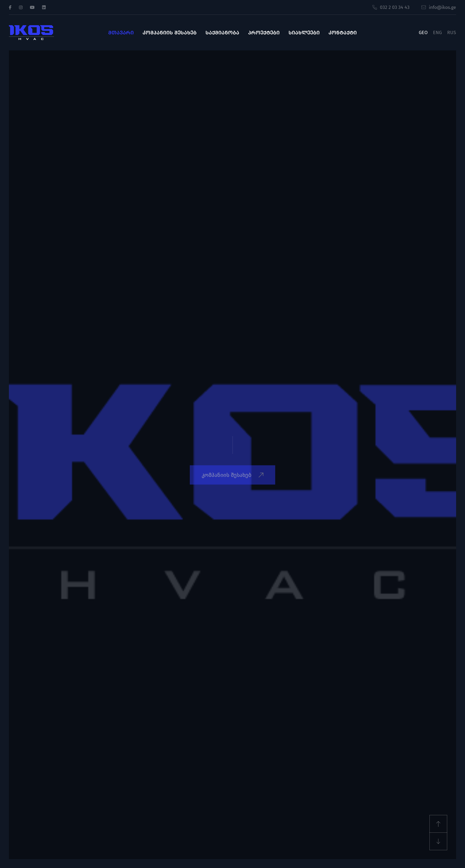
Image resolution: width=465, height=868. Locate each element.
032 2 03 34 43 (391, 7)
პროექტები (264, 33)
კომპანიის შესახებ (170, 33)
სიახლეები (304, 33)
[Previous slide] (438, 824)
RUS (452, 32)
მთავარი (121, 33)
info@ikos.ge (439, 7)
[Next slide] (438, 841)
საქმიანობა (222, 33)
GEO (423, 32)
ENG (437, 32)
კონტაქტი (343, 33)
